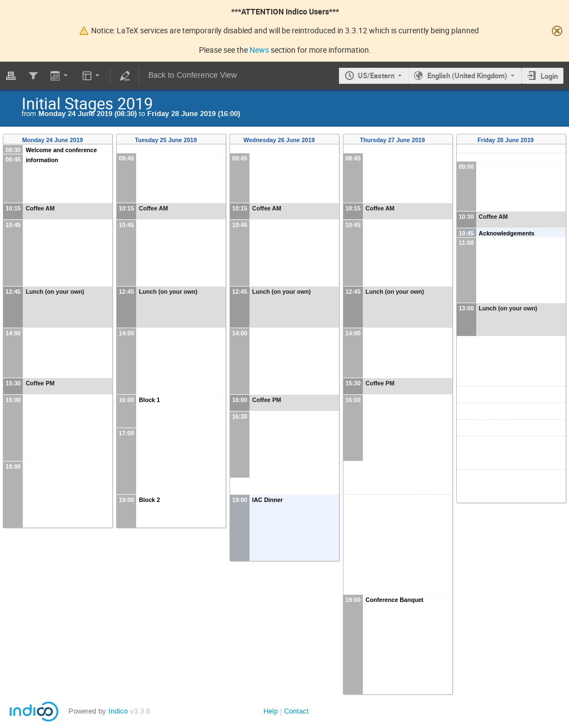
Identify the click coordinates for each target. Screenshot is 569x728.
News (259, 50)
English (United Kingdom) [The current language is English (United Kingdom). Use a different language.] (467, 76)
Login (549, 76)
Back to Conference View (193, 75)
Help (271, 711)
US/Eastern (376, 76)
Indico (118, 711)
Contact (296, 711)
